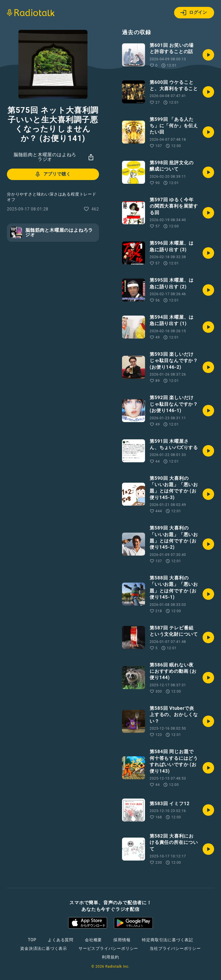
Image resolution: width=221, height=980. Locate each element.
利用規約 (110, 957)
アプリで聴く (53, 174)
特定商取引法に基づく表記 (167, 940)
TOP (32, 940)
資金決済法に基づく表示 (44, 948)
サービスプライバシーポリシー (108, 948)
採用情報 (122, 940)
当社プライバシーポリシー (175, 948)
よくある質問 (61, 940)
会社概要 (93, 940)
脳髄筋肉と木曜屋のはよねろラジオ (45, 157)
